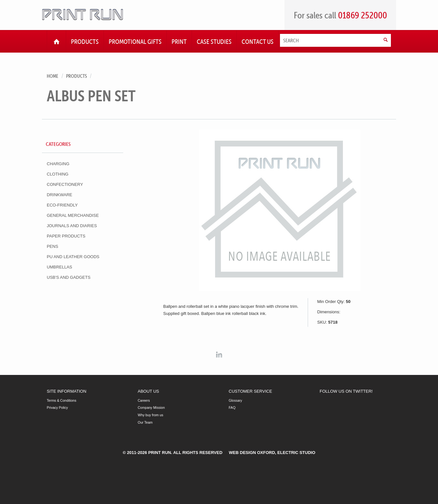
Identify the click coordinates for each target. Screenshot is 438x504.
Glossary (235, 401)
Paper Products (66, 236)
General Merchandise (73, 215)
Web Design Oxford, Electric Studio (272, 453)
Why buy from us (150, 415)
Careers (144, 401)
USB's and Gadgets (69, 277)
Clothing (58, 174)
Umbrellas (60, 267)
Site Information (67, 391)
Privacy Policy (57, 408)
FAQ (232, 408)
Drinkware (60, 195)
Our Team (145, 423)
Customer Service (250, 391)
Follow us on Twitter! (346, 391)
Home (53, 76)
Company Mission (151, 408)
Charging (58, 164)
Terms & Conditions (61, 401)
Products (76, 76)
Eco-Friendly (62, 205)
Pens (52, 246)
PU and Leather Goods (73, 257)
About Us (148, 391)
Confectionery (65, 184)
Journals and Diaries (72, 226)
